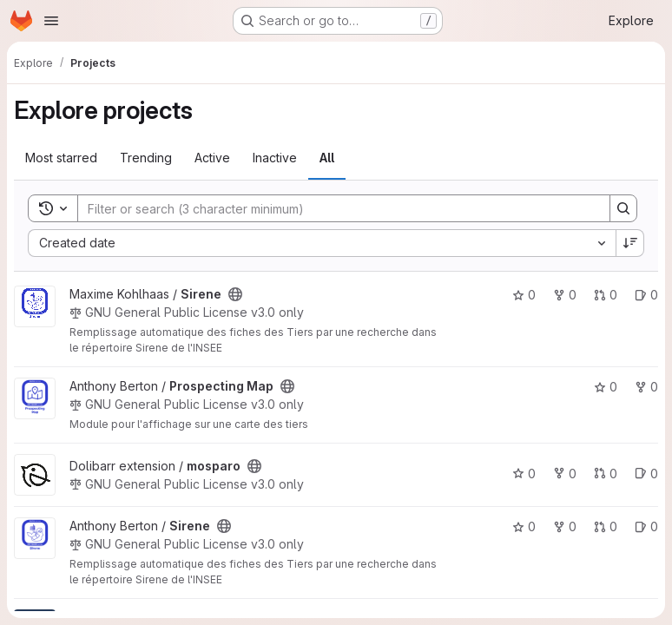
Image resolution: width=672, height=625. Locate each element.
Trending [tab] (146, 158)
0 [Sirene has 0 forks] (565, 295)
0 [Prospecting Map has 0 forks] (646, 387)
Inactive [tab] (275, 158)
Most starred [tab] (61, 158)
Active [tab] (212, 158)
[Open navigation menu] (51, 21)
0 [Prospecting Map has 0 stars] (606, 387)
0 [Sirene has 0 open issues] (646, 295)
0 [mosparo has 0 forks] (565, 474)
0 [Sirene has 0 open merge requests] (606, 295)
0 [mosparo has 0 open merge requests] (606, 474)
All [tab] (327, 158)
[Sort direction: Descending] (630, 243)
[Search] (335, 208)
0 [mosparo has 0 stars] (524, 474)
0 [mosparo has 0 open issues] (646, 474)
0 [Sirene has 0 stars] (524, 295)
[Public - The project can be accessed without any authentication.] (235, 294)
